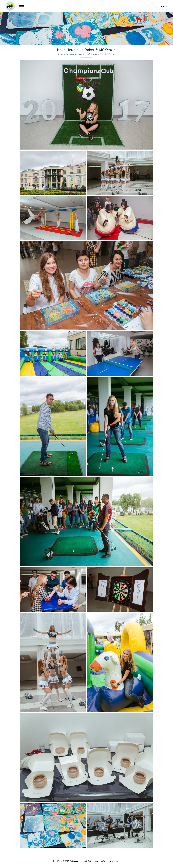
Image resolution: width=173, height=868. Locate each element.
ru (166, 6)
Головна (61, 54)
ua (163, 6)
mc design (115, 861)
